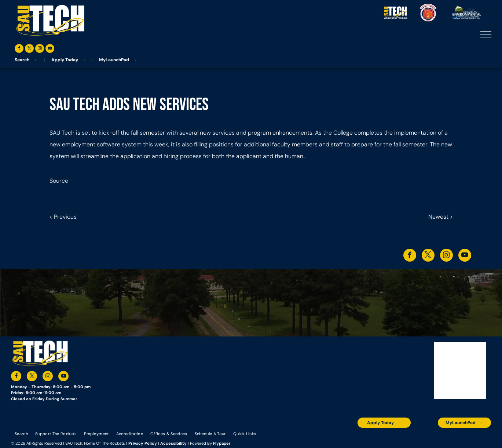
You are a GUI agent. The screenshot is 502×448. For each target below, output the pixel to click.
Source (59, 181)
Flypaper (222, 443)
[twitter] (29, 49)
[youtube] (50, 49)
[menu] (486, 34)
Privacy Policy (143, 443)
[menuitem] (21, 433)
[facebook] (19, 49)
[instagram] (40, 49)
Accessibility (173, 443)
